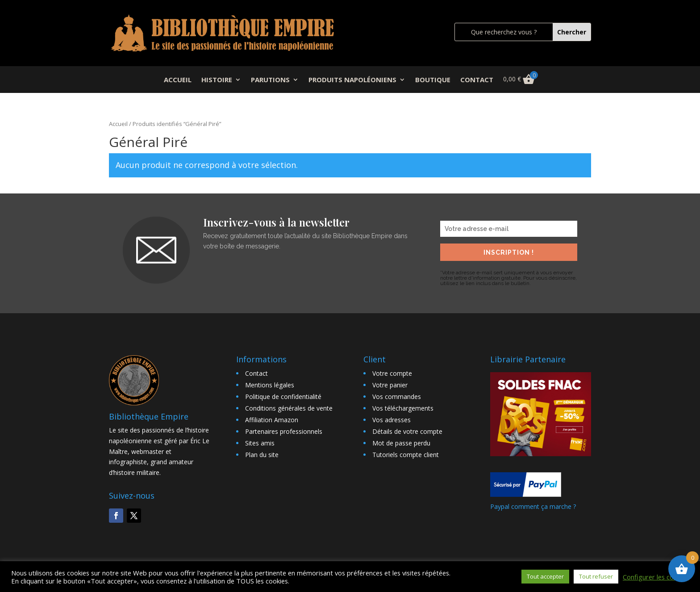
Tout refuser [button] (596, 576)
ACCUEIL (178, 80)
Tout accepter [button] (545, 576)
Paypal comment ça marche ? (533, 506)
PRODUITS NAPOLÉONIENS (352, 80)
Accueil (118, 124)
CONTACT (477, 80)
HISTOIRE (217, 80)
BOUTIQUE (433, 80)
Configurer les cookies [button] (656, 577)
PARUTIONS (270, 80)
